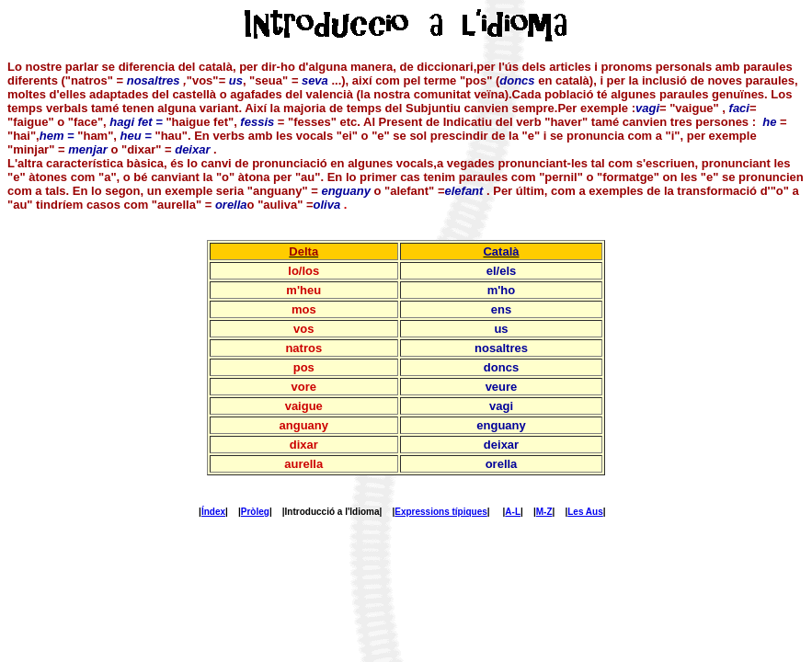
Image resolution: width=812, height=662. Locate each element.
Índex (213, 512)
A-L (513, 512)
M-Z (544, 512)
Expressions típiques (441, 512)
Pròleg (255, 512)
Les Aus (585, 512)
